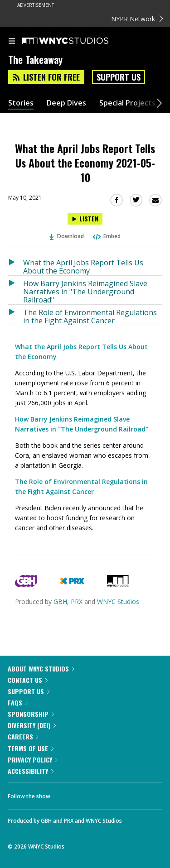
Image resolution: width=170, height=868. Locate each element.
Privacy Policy (33, 760)
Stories (21, 103)
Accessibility (31, 771)
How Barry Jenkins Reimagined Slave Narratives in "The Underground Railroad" (85, 291)
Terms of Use (31, 748)
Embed (106, 236)
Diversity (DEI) (32, 725)
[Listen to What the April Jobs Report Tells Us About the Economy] (16, 265)
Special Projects (127, 103)
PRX (77, 602)
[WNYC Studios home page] (77, 41)
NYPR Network (137, 19)
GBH (60, 602)
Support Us (119, 77)
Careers (23, 736)
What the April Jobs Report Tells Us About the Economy (83, 266)
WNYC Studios (118, 602)
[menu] (12, 42)
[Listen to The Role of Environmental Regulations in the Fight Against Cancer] (16, 315)
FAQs (18, 703)
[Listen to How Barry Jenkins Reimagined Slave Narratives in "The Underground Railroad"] (16, 290)
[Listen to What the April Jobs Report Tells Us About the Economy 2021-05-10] (85, 219)
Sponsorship (31, 714)
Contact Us (28, 680)
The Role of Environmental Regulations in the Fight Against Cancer (90, 316)
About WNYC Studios (41, 669)
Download (67, 236)
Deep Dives (66, 103)
